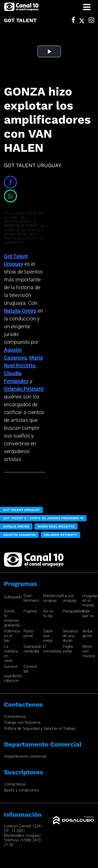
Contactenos (15, 717)
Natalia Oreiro (20, 311)
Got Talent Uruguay (21, 510)
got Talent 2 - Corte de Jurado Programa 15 (43, 518)
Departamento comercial (25, 756)
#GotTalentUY (18, 221)
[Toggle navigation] (87, 7)
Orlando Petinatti (24, 389)
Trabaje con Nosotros (22, 723)
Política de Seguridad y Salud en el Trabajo (40, 728)
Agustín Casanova (19, 535)
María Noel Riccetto (56, 527)
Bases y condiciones (21, 790)
